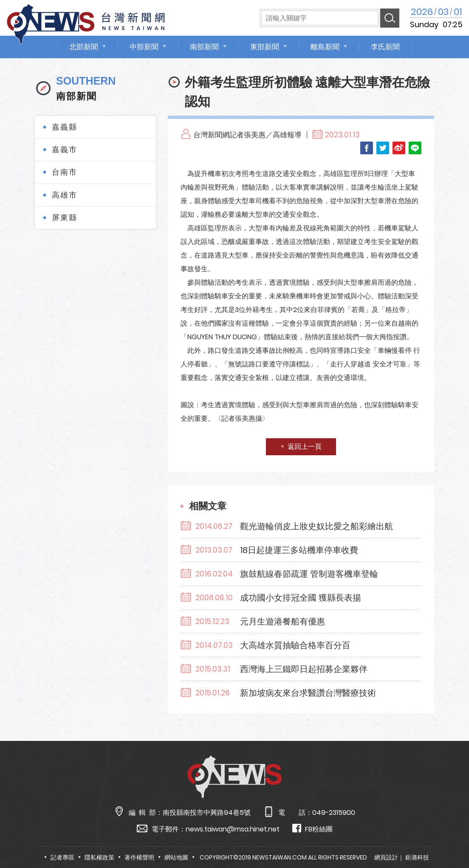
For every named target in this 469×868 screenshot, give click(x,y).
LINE (415, 148)
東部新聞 (265, 47)
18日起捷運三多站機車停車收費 (299, 550)
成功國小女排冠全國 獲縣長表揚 (301, 598)
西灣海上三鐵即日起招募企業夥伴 (304, 669)
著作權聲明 (139, 857)
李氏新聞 (385, 47)
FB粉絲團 (312, 829)
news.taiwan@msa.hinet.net (233, 829)
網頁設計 (386, 857)
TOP (449, 837)
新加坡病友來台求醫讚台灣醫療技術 (308, 693)
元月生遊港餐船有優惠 (283, 621)
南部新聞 (204, 47)
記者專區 (62, 857)
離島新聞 (325, 47)
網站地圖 (176, 857)
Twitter (383, 148)
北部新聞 (84, 47)
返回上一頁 (305, 447)
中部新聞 (144, 47)
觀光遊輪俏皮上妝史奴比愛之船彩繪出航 (316, 526)
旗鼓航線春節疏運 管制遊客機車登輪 (309, 574)
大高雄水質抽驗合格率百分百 (295, 645)
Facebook (367, 148)
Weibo (399, 148)
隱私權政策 (99, 857)
